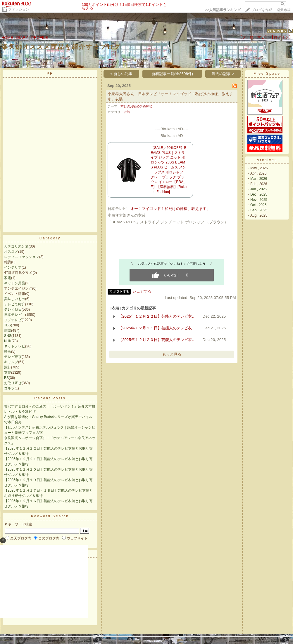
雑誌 (8, 330)
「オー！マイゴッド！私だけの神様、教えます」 (168, 209)
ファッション (19, 9)
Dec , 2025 (259, 194)
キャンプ (11, 362)
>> (223, 10)
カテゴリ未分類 (16, 246)
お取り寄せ (13, 383)
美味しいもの (15, 299)
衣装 (8, 373)
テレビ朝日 (13, 309)
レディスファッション (22, 257)
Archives (267, 160)
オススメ (11, 252)
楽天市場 (284, 10)
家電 (8, 278)
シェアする (142, 291)
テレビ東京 (13, 357)
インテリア (13, 267)
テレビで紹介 (15, 304)
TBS (7, 325)
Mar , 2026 (259, 179)
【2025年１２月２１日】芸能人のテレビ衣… (157, 328)
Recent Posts (50, 398)
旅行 (8, 367)
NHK (8, 341)
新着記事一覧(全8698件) (172, 74)
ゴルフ (9, 388)
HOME (7, 38)
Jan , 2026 (258, 189)
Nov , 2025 (259, 200)
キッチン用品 (15, 283)
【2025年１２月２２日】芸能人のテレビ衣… (157, 316)
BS (6, 378)
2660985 (277, 31)
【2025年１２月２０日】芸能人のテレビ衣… (157, 340)
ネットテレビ (15, 346)
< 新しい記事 (121, 74)
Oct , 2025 (258, 205)
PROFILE (40, 38)
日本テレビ (15, 315)
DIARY (22, 38)
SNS (8, 336)
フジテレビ (13, 320)
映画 (8, 351)
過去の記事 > (223, 74)
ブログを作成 (262, 10)
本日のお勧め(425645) (136, 106)
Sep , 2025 (259, 210)
